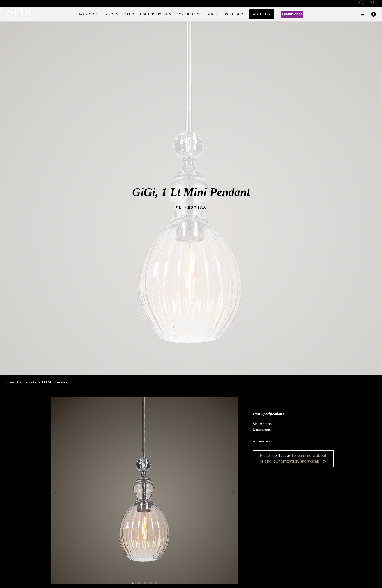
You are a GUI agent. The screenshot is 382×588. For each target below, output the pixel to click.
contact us (282, 455)
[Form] (372, 3)
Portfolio (24, 382)
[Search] (362, 3)
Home (9, 382)
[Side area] (359, 14)
